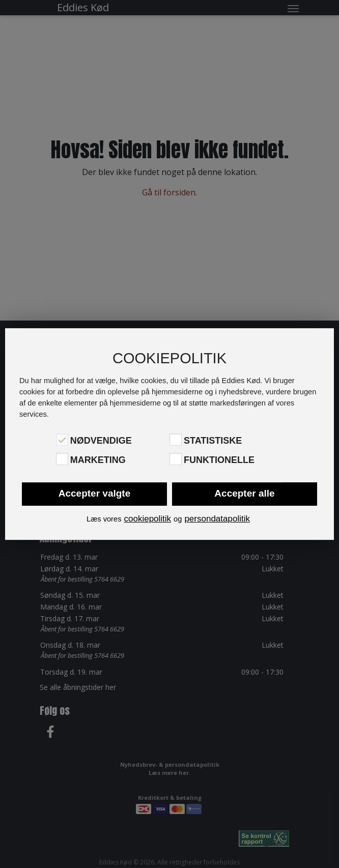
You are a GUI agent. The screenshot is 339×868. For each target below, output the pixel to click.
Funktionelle (219, 460)
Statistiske (213, 441)
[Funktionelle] (176, 459)
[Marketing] (62, 459)
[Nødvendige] (62, 440)
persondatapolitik (217, 519)
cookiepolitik (147, 519)
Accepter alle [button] (244, 493)
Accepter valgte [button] (95, 493)
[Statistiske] (176, 440)
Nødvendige (101, 441)
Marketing (98, 460)
